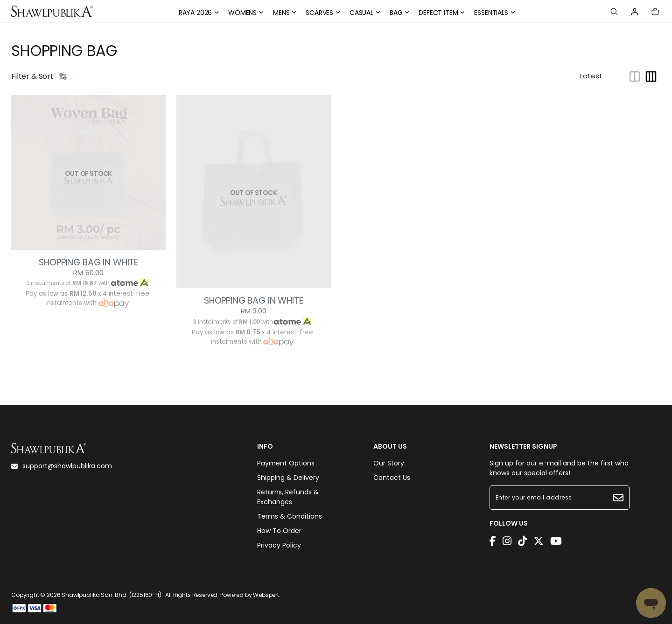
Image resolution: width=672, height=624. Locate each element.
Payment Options (286, 463)
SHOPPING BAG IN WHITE (88, 263)
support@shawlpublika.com (62, 466)
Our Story (389, 463)
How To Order (279, 531)
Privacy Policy (279, 545)
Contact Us (392, 478)
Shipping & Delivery (288, 478)
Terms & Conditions (290, 516)
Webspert (266, 595)
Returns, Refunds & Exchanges (288, 497)
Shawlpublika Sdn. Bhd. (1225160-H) (112, 595)
